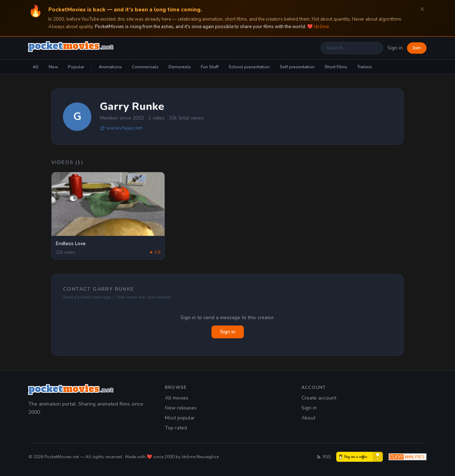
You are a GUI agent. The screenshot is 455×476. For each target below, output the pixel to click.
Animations (110, 67)
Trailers (365, 67)
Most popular (180, 418)
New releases (181, 408)
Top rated (176, 428)
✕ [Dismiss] (422, 9)
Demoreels (180, 67)
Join (417, 48)
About (308, 418)
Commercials (145, 67)
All (36, 67)
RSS (323, 457)
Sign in (395, 48)
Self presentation (297, 67)
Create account (319, 398)
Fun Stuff (210, 67)
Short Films (336, 67)
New (53, 67)
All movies (177, 398)
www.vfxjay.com (121, 128)
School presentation (249, 67)
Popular (76, 67)
